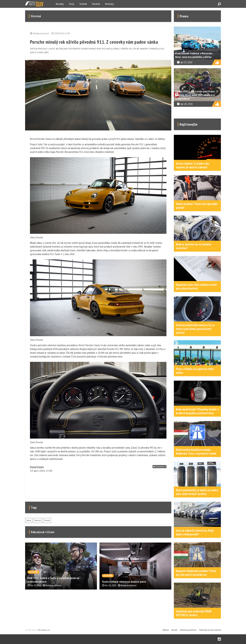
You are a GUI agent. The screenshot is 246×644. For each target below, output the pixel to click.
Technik (83, 4)
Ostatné (96, 4)
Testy (71, 4)
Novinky (60, 4)
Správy (29, 520)
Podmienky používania (188, 630)
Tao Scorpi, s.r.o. (44, 630)
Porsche (47, 520)
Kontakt (174, 630)
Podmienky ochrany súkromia (210, 630)
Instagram (219, 639)
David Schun (37, 467)
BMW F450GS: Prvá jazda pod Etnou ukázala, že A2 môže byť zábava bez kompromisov (195, 95)
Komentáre (161, 467)
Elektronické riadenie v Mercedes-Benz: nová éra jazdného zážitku (194, 55)
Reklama (166, 630)
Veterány (109, 4)
